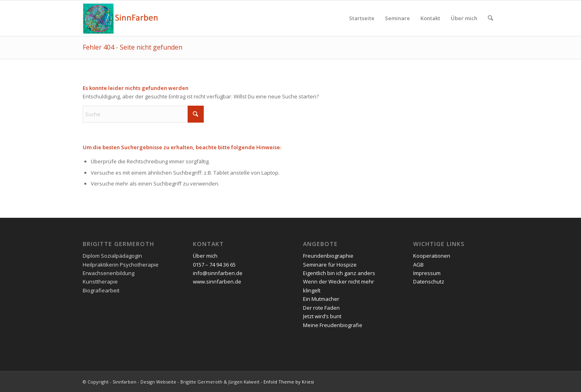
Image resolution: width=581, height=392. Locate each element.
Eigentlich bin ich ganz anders (339, 273)
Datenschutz (429, 281)
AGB (418, 265)
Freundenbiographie (328, 256)
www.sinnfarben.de (217, 281)
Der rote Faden (321, 308)
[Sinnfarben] (121, 18)
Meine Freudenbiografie (333, 325)
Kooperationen (432, 256)
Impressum (427, 273)
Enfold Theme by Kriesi (289, 382)
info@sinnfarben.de (218, 273)
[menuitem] (362, 18)
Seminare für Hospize (330, 265)
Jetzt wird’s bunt (322, 316)
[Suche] (490, 18)
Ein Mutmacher (321, 299)
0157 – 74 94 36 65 (214, 265)
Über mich (205, 256)
